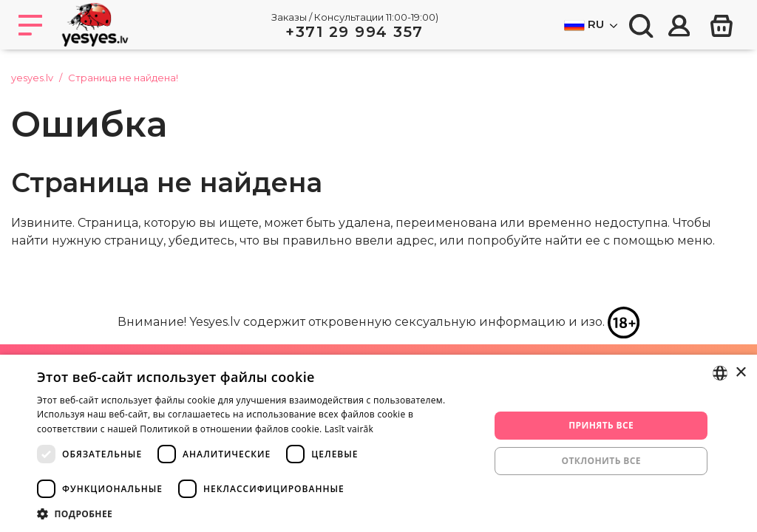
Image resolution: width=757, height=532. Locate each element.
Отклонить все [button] (601, 461)
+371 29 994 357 (354, 32)
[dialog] (378, 443)
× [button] (740, 373)
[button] (257, 514)
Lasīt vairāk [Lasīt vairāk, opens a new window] (349, 429)
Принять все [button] (601, 425)
